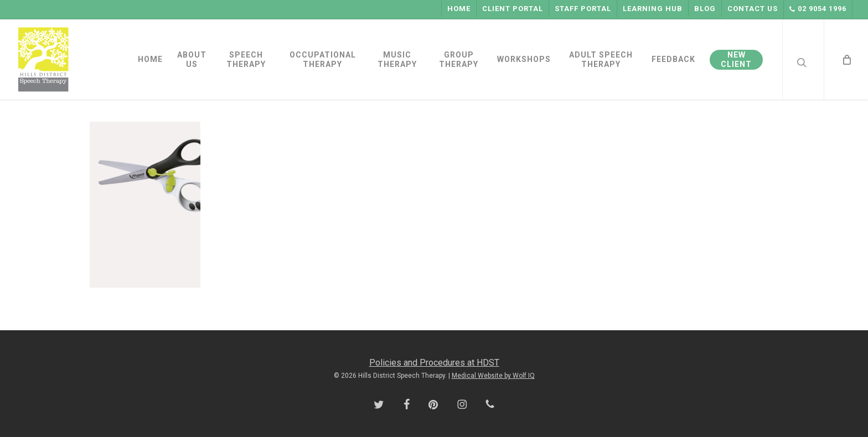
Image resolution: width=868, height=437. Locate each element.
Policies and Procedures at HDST (434, 363)
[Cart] (846, 59)
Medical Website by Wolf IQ (493, 376)
